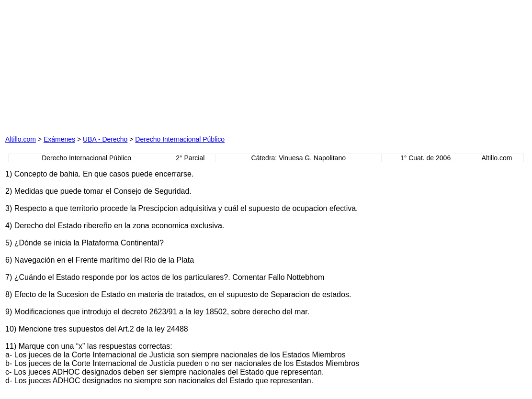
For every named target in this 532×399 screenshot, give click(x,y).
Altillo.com (21, 139)
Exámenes (59, 139)
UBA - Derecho (105, 139)
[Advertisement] (168, 65)
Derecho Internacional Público (180, 139)
